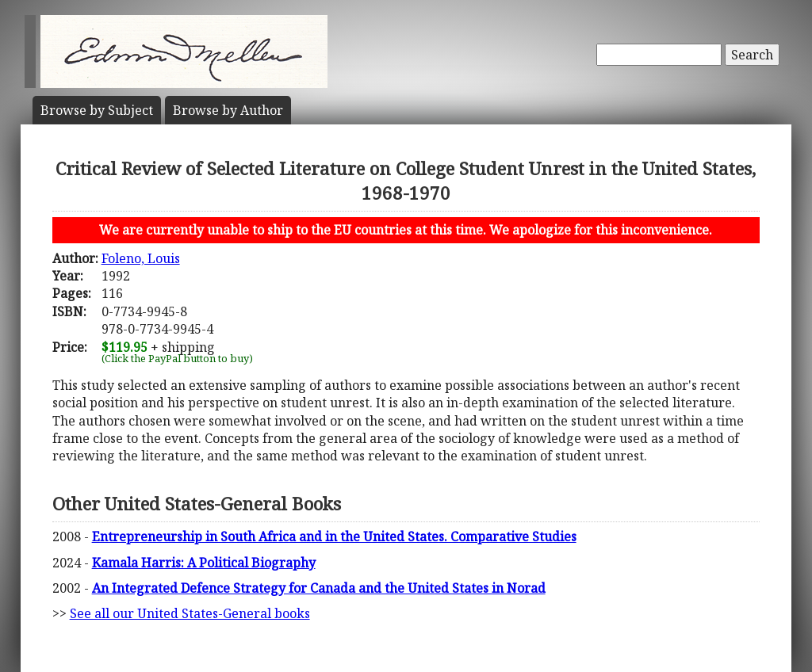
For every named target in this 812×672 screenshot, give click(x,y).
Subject (97, 110)
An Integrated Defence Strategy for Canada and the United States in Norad (319, 588)
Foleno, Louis (141, 258)
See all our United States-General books (190, 613)
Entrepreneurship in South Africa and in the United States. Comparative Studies (334, 536)
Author (228, 110)
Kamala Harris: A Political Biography (204, 563)
